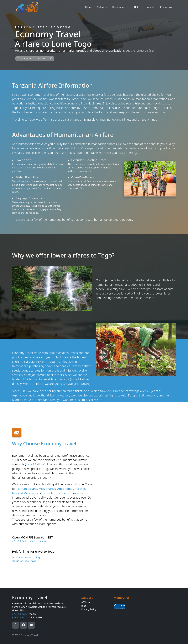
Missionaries (47, 489)
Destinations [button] (121, 7)
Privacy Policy (89, 609)
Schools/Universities (57, 493)
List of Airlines (80, 379)
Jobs (84, 606)
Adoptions (64, 489)
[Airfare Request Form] (135, 494)
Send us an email (39, 541)
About (150, 7)
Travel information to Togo (27, 557)
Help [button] (138, 7)
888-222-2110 (20, 617)
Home (89, 7)
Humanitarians (27, 489)
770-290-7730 (20, 541)
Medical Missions (24, 493)
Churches (79, 489)
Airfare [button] (102, 7)
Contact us (166, 7)
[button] (25, 59)
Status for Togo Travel (24, 561)
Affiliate (86, 602)
